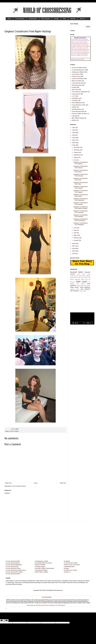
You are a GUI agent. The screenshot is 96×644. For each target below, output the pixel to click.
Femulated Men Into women (43, 563)
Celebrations (75, 98)
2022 (74, 138)
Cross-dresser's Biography (79, 92)
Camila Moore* (74, 278)
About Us (67, 572)
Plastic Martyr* (75, 287)
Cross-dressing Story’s (13, 563)
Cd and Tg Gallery (14, 431)
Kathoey (74, 120)
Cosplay (74, 87)
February (76, 238)
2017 (74, 246)
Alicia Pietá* (81, 274)
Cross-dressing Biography (14, 565)
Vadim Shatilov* (83, 291)
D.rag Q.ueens (76, 94)
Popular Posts (76, 76)
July (75, 160)
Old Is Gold (75, 90)
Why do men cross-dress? (72, 565)
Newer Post (8, 483)
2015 (74, 251)
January (76, 240)
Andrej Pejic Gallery (41, 570)
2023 (74, 135)
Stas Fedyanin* (85, 289)
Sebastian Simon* (75, 289)
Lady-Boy (75, 116)
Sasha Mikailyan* (85, 287)
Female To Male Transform (79, 114)
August (76, 157)
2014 (74, 254)
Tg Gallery (75, 100)
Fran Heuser (84, 278)
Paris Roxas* (87, 286)
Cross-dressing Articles (14, 574)
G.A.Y (74, 96)
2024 (74, 133)
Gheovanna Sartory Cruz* (81, 279)
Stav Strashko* (74, 291)
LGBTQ (74, 107)
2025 (74, 130)
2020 (74, 143)
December (77, 147)
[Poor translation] (6, 620)
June (75, 228)
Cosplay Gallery (40, 567)
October (76, 152)
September (77, 155)
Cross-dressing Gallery (13, 561)
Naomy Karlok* (80, 286)
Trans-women (76, 74)
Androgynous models (41, 561)
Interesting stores (77, 85)
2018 (74, 244)
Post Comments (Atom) (19, 486)
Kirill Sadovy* (81, 284)
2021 (74, 140)
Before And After (77, 81)
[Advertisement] (35, 505)
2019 (74, 145)
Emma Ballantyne (77, 103)
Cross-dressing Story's (78, 70)
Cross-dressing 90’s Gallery (14, 572)
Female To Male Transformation (44, 568)
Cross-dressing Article (78, 111)
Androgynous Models (78, 72)
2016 (74, 249)
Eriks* (79, 278)
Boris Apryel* (79, 276)
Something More (77, 109)
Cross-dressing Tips (77, 83)
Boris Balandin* (87, 276)
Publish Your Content (70, 570)
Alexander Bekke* (77, 272)
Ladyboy (67, 561)
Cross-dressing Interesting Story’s (17, 570)
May (75, 230)
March (76, 235)
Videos (66, 568)
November (77, 150)
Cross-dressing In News (79, 105)
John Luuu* (82, 282)
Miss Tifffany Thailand (78, 118)
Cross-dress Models (78, 79)
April (75, 233)
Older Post (63, 483)
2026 (74, 128)
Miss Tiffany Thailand (41, 572)
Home (36, 483)
